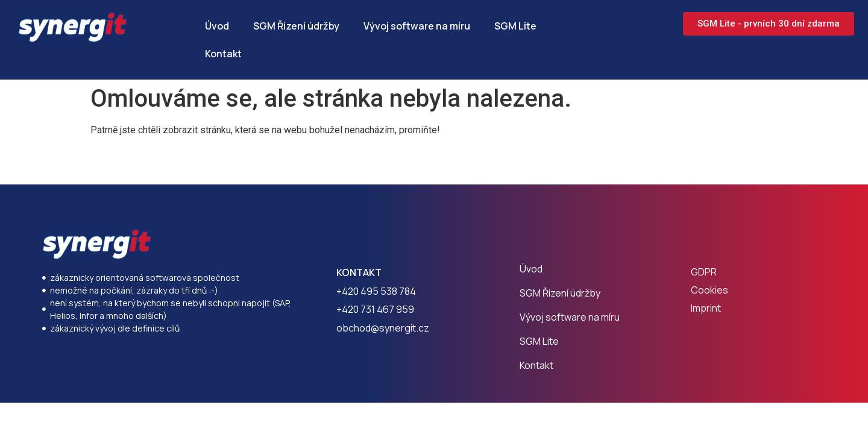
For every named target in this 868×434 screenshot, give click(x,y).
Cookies (709, 290)
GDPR (704, 272)
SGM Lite (515, 26)
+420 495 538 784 (376, 291)
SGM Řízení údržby (296, 26)
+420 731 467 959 (375, 309)
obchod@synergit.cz (383, 328)
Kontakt (223, 54)
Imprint (706, 308)
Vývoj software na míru (417, 26)
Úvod (217, 26)
